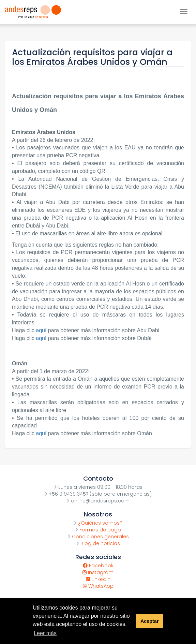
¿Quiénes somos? (98, 523)
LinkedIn (98, 579)
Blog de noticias (98, 543)
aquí (42, 330)
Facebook (98, 566)
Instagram (98, 572)
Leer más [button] (45, 633)
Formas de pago (98, 530)
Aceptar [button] (150, 621)
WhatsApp (98, 586)
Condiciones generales (98, 537)
